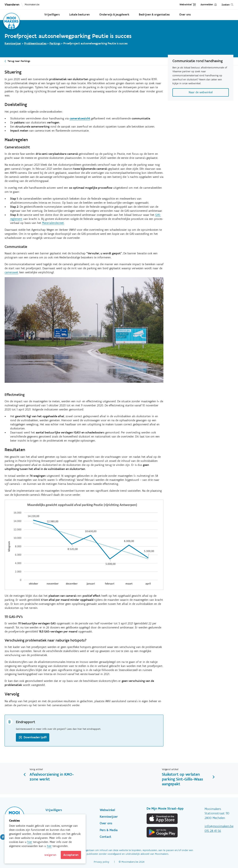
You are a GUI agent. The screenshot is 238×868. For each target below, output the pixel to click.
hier (30, 842)
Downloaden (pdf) (35, 737)
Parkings (55, 43)
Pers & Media (109, 830)
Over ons (185, 14)
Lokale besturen (79, 14)
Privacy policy (102, 862)
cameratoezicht (80, 118)
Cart (194, 5)
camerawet (11, 272)
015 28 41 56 (213, 831)
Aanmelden (207, 5)
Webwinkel (186, 5)
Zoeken (226, 5)
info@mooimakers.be (219, 826)
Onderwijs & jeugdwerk (114, 14)
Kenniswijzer (13, 43)
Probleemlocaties (35, 43)
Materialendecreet (53, 223)
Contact (106, 837)
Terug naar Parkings (19, 61)
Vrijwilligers (52, 14)
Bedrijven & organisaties (154, 14)
